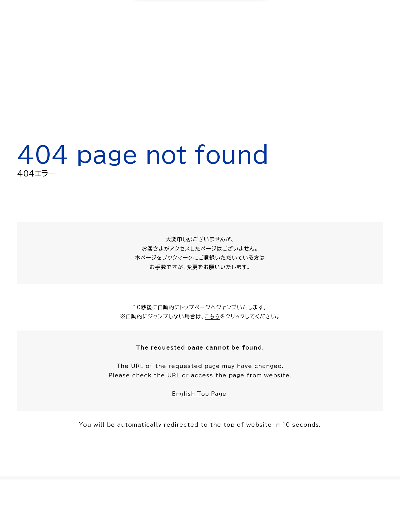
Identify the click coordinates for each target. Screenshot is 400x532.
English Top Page (200, 395)
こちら (212, 317)
